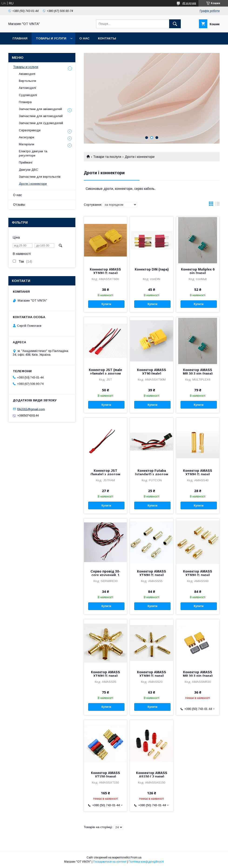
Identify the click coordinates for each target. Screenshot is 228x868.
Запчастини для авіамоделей (40, 109)
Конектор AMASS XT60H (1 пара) (198, 472)
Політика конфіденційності (146, 862)
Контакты (107, 38)
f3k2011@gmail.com (31, 409)
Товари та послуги (107, 157)
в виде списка (218, 205)
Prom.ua (136, 858)
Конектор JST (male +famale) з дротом (106, 372)
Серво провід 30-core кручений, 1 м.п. (105, 575)
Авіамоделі (27, 74)
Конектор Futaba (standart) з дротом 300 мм (152, 474)
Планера (25, 102)
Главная (20, 38)
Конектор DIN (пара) (152, 269)
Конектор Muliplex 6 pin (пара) (198, 271)
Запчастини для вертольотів (40, 177)
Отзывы (19, 205)
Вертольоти (27, 81)
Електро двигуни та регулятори (33, 153)
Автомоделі (27, 88)
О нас (84, 38)
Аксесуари (27, 137)
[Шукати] (175, 24)
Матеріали (27, 144)
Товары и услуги (51, 38)
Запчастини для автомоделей (41, 116)
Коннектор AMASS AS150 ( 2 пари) (152, 775)
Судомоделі (28, 95)
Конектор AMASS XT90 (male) (152, 372)
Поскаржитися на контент (110, 862)
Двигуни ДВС (28, 170)
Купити (106, 304)
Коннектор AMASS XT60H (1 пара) (105, 271)
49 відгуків (189, 3)
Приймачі (26, 162)
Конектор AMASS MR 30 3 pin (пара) (198, 372)
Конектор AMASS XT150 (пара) (106, 775)
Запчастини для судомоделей (41, 123)
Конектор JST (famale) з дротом (105, 472)
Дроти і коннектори (33, 184)
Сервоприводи (30, 130)
